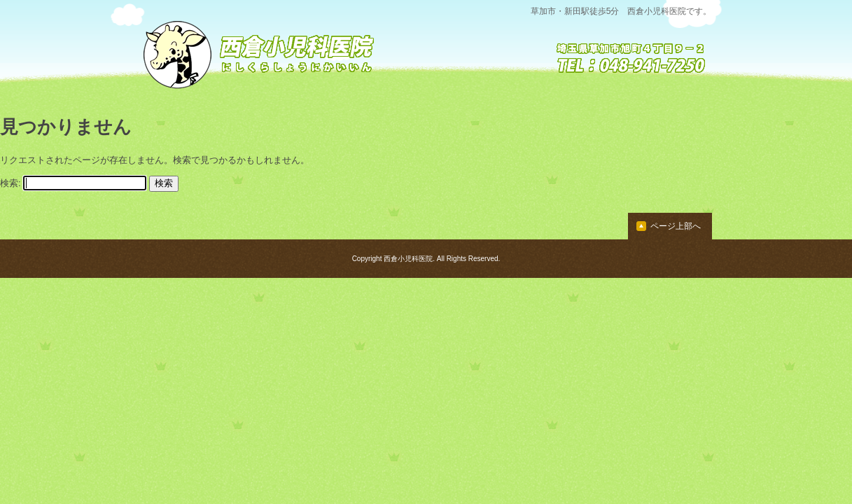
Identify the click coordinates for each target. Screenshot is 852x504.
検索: (11, 183)
